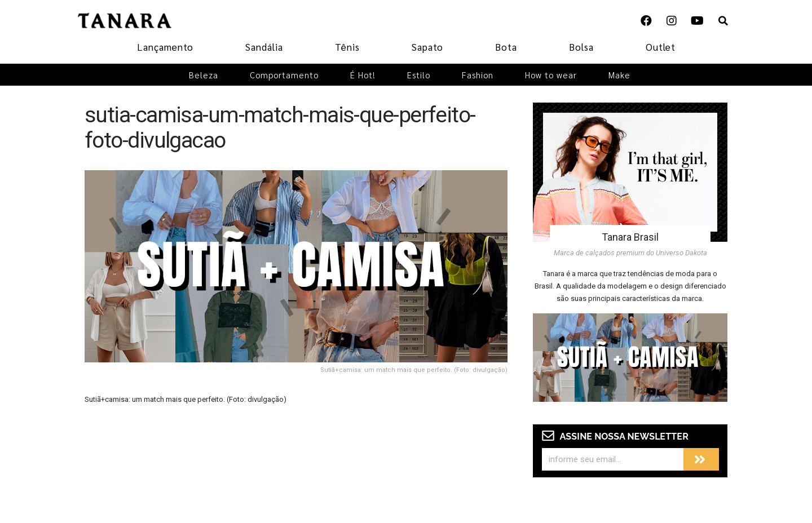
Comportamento (284, 75)
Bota (506, 47)
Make (619, 75)
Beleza (204, 75)
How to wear (551, 75)
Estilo (419, 75)
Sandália (264, 47)
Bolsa (581, 47)
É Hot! (363, 75)
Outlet (661, 47)
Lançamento (165, 47)
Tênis (347, 47)
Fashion (478, 75)
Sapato (427, 47)
